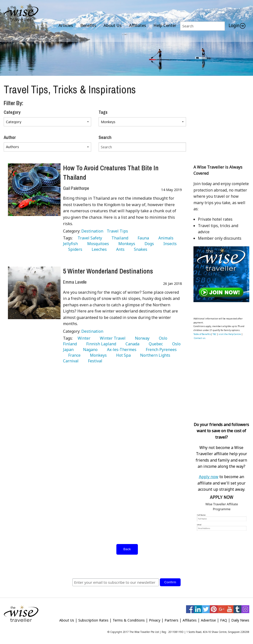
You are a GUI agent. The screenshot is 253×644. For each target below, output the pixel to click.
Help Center (165, 25)
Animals (165, 238)
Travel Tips (117, 231)
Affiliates (137, 25)
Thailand (119, 238)
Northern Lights (154, 355)
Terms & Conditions (129, 620)
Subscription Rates (93, 620)
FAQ (224, 620)
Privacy (155, 620)
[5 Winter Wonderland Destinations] (34, 293)
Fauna (142, 238)
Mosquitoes (97, 244)
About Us (113, 25)
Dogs (148, 244)
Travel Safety (89, 238)
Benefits (88, 25)
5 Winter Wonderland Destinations (108, 271)
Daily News (240, 620)
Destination (93, 231)
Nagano (89, 350)
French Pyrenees (160, 350)
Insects (169, 244)
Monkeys (126, 244)
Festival (94, 361)
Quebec (155, 344)
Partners (171, 620)
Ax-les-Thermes (121, 350)
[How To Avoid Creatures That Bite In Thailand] (34, 190)
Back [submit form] (127, 549)
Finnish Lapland (100, 344)
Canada (131, 344)
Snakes (140, 249)
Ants (119, 249)
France (73, 355)
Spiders (74, 249)
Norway (141, 338)
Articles (66, 25)
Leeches (98, 249)
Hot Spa (122, 355)
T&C (214, 334)
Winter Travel (112, 338)
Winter (83, 338)
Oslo (162, 338)
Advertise (208, 620)
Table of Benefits (202, 334)
